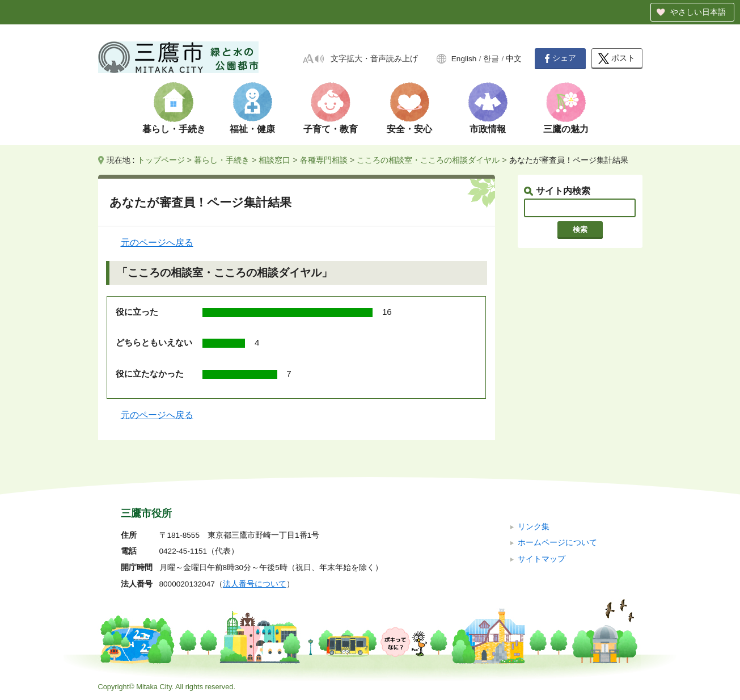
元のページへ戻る (157, 243)
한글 (491, 59)
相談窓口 (274, 160)
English (464, 59)
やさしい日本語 (698, 12)
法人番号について (255, 584)
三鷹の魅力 (566, 129)
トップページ (161, 160)
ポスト (617, 59)
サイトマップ (542, 559)
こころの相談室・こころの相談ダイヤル (428, 160)
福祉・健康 (252, 129)
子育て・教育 (331, 129)
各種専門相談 (324, 160)
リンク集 (534, 527)
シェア (560, 58)
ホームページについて (557, 543)
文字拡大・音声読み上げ (374, 59)
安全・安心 (409, 129)
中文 (514, 59)
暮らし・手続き (174, 129)
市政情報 (488, 129)
